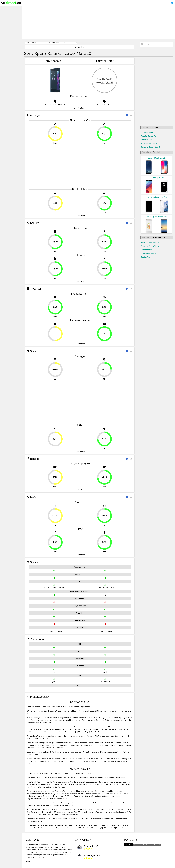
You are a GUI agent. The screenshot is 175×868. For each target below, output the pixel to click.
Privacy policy (31, 861)
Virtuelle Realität (9, 16)
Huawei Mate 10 (106, 61)
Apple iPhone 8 (147, 140)
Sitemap (5, 25)
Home (4, 8)
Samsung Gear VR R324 (150, 246)
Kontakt (5, 21)
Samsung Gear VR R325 (150, 243)
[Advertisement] (92, 22)
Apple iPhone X (147, 133)
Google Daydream (148, 254)
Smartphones (8, 12)
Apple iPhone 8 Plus (149, 143)
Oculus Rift (145, 257)
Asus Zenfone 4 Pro (149, 136)
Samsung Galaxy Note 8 (150, 147)
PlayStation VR (147, 250)
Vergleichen (80, 47)
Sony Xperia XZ (53, 61)
